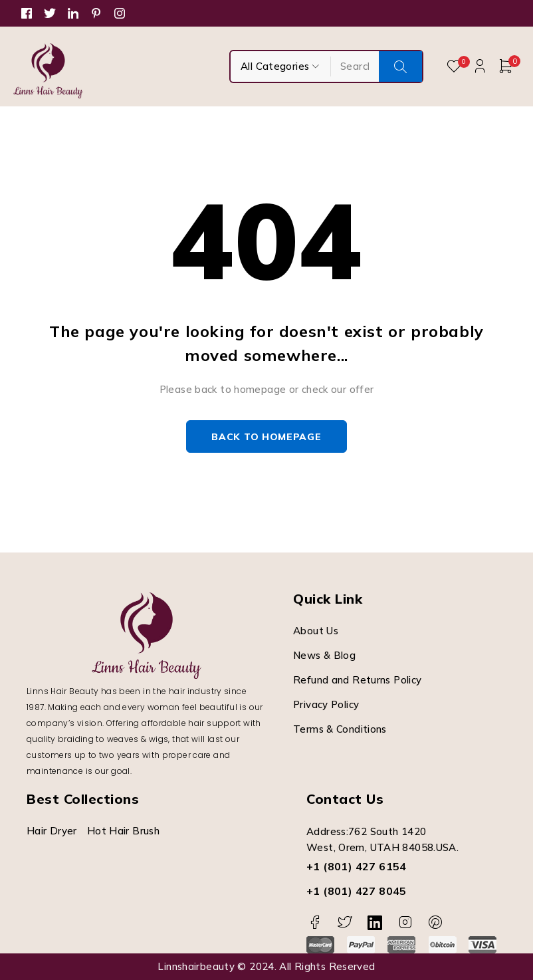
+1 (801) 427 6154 (357, 867)
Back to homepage (266, 437)
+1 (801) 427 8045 (357, 892)
